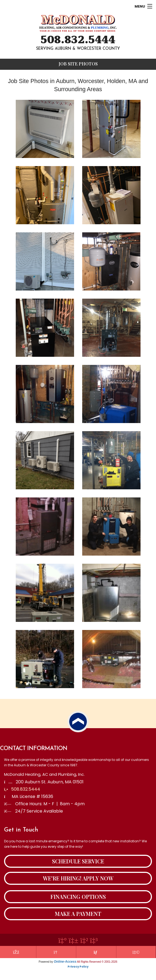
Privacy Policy (78, 967)
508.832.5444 (78, 40)
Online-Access (65, 962)
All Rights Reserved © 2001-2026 (97, 962)
